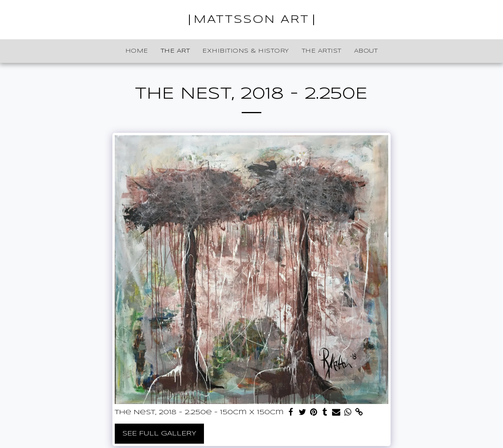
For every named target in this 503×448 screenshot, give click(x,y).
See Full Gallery (159, 433)
